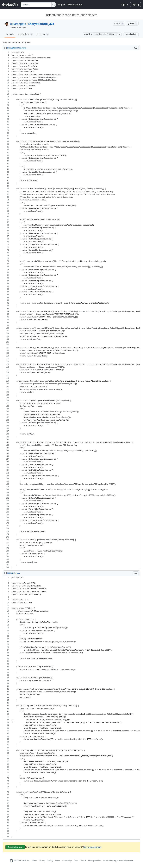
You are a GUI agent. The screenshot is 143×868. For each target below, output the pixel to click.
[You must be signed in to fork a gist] (132, 24)
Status (58, 861)
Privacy (42, 861)
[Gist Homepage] (10, 5)
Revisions (25, 34)
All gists (62, 5)
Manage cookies (94, 861)
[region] (71, 310)
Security (50, 861)
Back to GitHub (75, 5)
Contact (83, 861)
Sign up (135, 5)
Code (10, 34)
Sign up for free (15, 847)
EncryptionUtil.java (41, 24)
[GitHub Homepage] (11, 861)
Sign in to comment (92, 847)
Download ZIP (131, 34)
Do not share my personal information (118, 861)
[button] (119, 34)
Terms (34, 861)
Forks (43, 34)
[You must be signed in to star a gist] (119, 24)
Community (67, 861)
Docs (76, 861)
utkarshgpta (18, 24)
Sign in (124, 5)
